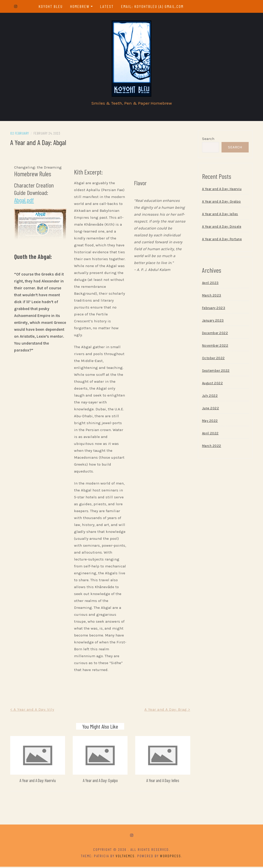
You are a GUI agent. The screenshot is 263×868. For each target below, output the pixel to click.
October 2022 (213, 360)
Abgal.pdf (25, 201)
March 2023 (211, 297)
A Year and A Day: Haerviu (38, 782)
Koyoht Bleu (51, 6)
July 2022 (209, 397)
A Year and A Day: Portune (222, 241)
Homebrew (80, 6)
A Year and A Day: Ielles (162, 782)
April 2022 (210, 435)
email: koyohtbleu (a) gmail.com (153, 6)
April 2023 (210, 284)
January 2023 (212, 322)
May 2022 (209, 422)
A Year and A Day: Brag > (167, 711)
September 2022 (215, 372)
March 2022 (211, 447)
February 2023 (213, 309)
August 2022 (212, 385)
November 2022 (215, 347)
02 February (21, 135)
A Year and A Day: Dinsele (221, 228)
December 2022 (215, 334)
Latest (107, 6)
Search (208, 140)
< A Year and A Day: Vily (33, 711)
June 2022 (210, 410)
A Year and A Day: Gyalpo (101, 782)
